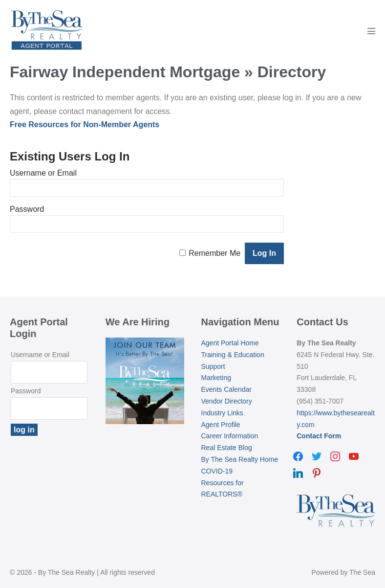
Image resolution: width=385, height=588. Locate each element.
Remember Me (214, 253)
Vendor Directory (227, 401)
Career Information (230, 436)
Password (27, 209)
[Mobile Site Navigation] (371, 31)
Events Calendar (227, 389)
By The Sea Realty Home (240, 459)
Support (213, 366)
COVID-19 (217, 471)
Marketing (216, 378)
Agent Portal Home (230, 343)
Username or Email (43, 173)
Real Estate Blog (227, 448)
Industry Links (222, 413)
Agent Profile (221, 425)
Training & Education (233, 355)
